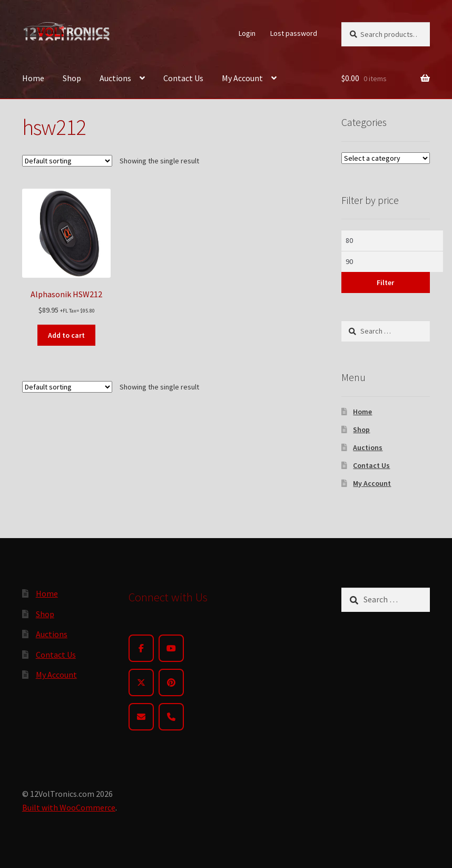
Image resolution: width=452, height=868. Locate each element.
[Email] (141, 717)
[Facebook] (141, 648)
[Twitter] (141, 682)
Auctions (115, 78)
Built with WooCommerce (69, 807)
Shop (72, 78)
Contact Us (183, 78)
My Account (242, 78)
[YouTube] (171, 648)
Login (247, 33)
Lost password (294, 33)
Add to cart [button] (66, 335)
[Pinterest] (171, 682)
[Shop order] (67, 161)
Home (33, 78)
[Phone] (171, 717)
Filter (385, 282)
